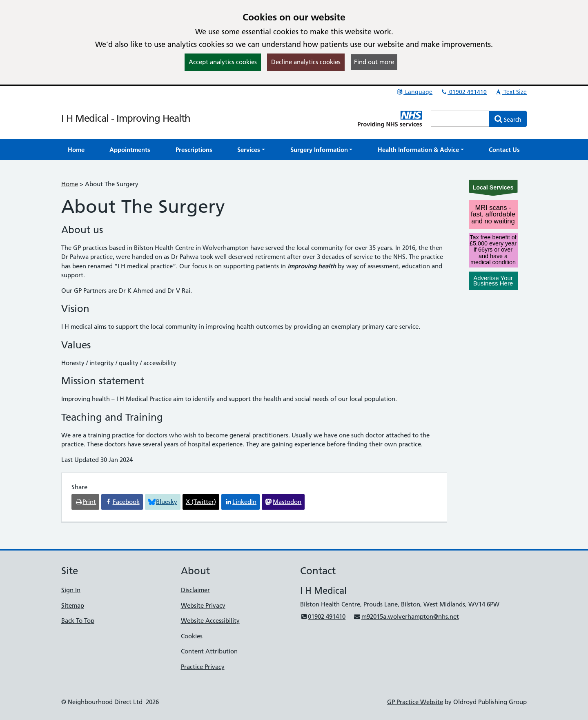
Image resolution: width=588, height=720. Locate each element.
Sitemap (73, 605)
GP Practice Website (415, 702)
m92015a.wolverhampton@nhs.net (406, 616)
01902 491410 (463, 92)
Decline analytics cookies (306, 62)
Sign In (71, 590)
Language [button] (414, 92)
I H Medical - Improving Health (126, 118)
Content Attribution (209, 651)
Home (70, 184)
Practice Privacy (203, 667)
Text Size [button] (511, 92)
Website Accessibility (210, 621)
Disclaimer (195, 590)
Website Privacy (203, 605)
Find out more (374, 62)
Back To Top (78, 621)
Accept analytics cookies (223, 62)
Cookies (192, 636)
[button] (251, 150)
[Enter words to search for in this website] (460, 119)
